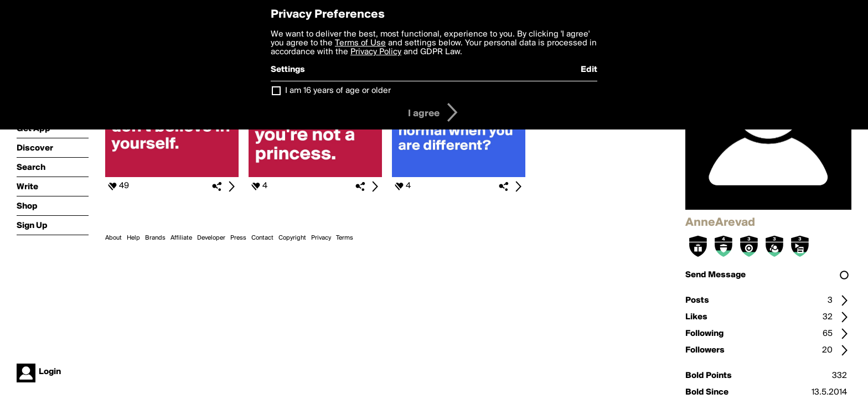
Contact (262, 238)
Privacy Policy (376, 52)
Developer (211, 238)
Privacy (321, 238)
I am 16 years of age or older (338, 91)
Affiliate (181, 238)
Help (133, 238)
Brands (155, 238)
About (113, 238)
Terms (345, 238)
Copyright (292, 238)
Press (238, 238)
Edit (589, 70)
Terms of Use (360, 43)
